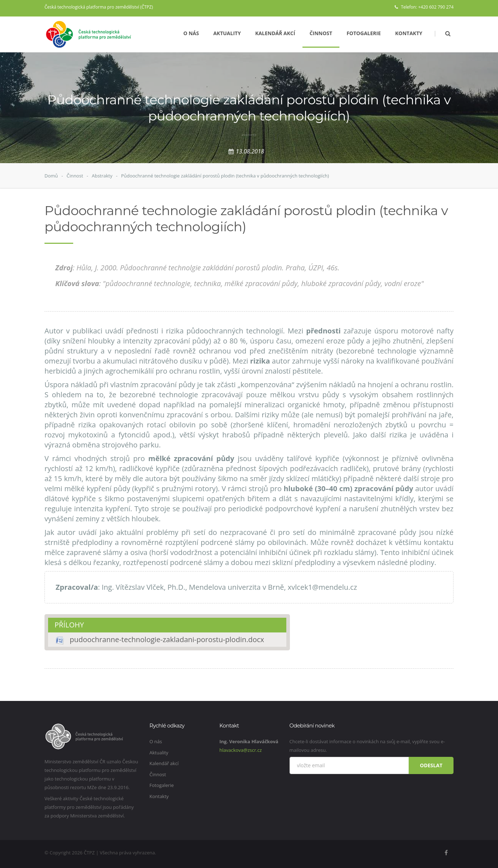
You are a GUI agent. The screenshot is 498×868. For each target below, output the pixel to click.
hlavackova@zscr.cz (241, 750)
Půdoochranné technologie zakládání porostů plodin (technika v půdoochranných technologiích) (225, 176)
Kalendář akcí (275, 33)
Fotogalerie (364, 33)
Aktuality (227, 33)
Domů (51, 176)
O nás (191, 33)
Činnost (321, 33)
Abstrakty (102, 176)
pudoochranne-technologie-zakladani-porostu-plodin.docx (167, 639)
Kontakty (409, 33)
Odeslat (431, 765)
